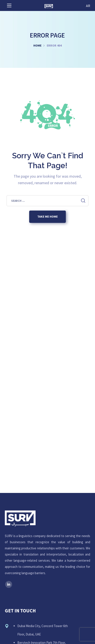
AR (88, 6)
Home (37, 45)
